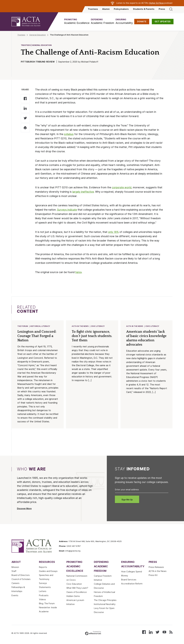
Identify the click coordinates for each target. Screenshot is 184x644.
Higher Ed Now (156, 3)
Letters (43, 591)
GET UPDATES (163, 22)
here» (79, 272)
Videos (42, 599)
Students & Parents (144, 9)
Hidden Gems (73, 596)
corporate (118, 187)
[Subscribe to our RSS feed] (171, 632)
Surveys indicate (67, 210)
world (128, 187)
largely (77, 192)
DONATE (142, 22)
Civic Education (74, 584)
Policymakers (121, 9)
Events (15, 595)
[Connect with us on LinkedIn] (151, 632)
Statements (45, 587)
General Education (38, 35)
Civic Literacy (98, 326)
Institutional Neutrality (105, 604)
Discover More (24, 509)
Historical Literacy (40, 326)
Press (162, 9)
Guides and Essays (48, 571)
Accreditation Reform (132, 584)
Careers (15, 583)
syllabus (69, 134)
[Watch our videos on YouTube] (164, 632)
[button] (77, 21)
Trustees (93, 9)
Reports (43, 567)
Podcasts (44, 595)
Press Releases (156, 567)
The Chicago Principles (105, 600)
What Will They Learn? (77, 588)
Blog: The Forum (47, 603)
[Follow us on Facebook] (144, 632)
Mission (15, 567)
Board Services (129, 580)
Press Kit (153, 575)
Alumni (106, 9)
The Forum (23, 326)
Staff (14, 571)
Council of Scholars (21, 579)
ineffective (87, 192)
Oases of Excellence (77, 592)
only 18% (113, 232)
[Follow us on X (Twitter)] (157, 632)
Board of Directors (21, 575)
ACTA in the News (80, 326)
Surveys (43, 583)
